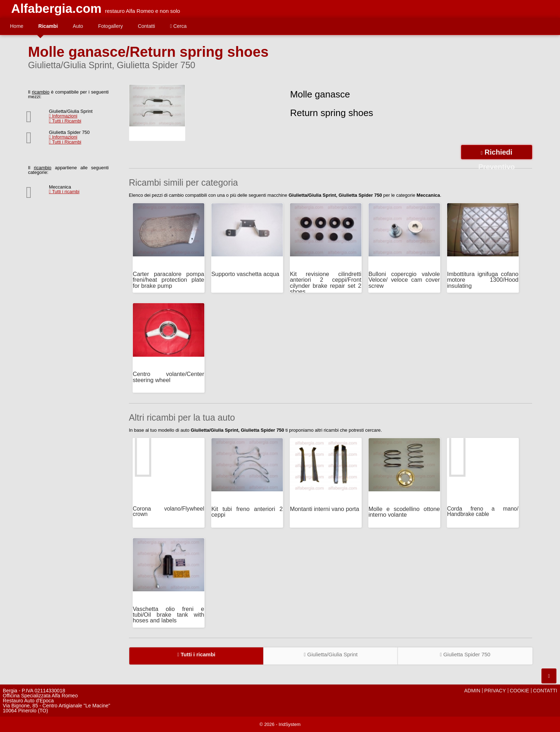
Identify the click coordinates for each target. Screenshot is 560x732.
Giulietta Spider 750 (465, 654)
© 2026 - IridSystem (280, 724)
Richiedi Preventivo (496, 154)
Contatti (146, 26)
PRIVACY (495, 691)
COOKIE (519, 691)
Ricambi (48, 26)
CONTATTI (545, 691)
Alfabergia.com (56, 8)
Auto (78, 26)
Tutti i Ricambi (65, 121)
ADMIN (472, 691)
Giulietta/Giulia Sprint (331, 654)
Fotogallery (111, 26)
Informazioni (63, 116)
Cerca (178, 26)
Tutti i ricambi (64, 192)
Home (17, 26)
